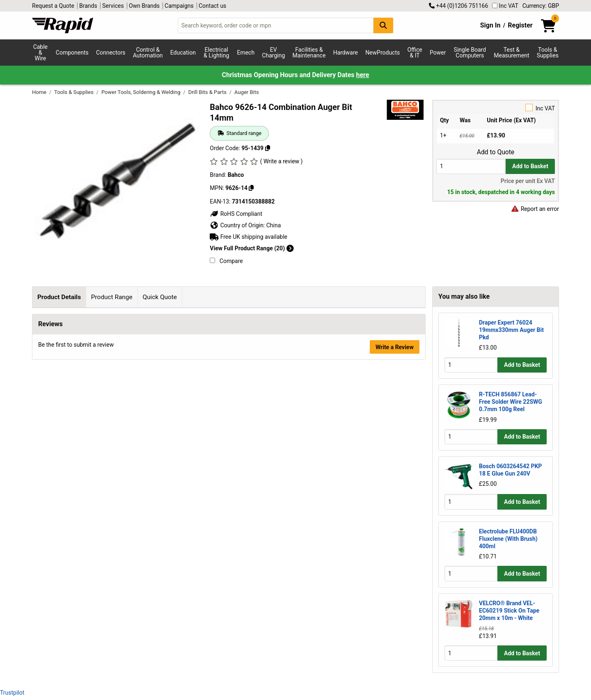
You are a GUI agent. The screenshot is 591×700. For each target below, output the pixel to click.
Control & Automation (148, 53)
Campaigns (179, 6)
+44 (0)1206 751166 (458, 6)
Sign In (490, 25)
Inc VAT (505, 6)
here (363, 75)
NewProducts (383, 53)
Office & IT (415, 53)
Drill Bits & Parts (208, 92)
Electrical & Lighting (216, 53)
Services (113, 6)
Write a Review (395, 485)
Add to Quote (496, 152)
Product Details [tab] (59, 297)
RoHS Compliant (236, 214)
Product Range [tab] (112, 297)
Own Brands (144, 6)
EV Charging (273, 53)
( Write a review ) (282, 161)
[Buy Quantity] (471, 166)
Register (520, 25)
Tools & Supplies (548, 53)
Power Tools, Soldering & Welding (142, 92)
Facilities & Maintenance (309, 53)
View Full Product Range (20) (252, 248)
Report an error (535, 209)
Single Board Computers (470, 53)
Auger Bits (247, 92)
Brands (88, 6)
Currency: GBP (541, 6)
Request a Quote (53, 6)
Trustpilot (12, 693)
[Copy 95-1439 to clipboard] (268, 148)
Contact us (212, 6)
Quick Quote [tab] (160, 297)
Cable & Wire (40, 53)
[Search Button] (383, 25)
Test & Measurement (511, 53)
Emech (246, 53)
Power (438, 53)
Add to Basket (530, 166)
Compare (226, 261)
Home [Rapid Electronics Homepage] (40, 92)
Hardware (346, 53)
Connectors (111, 53)
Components (72, 53)
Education (183, 53)
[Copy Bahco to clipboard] (251, 188)
